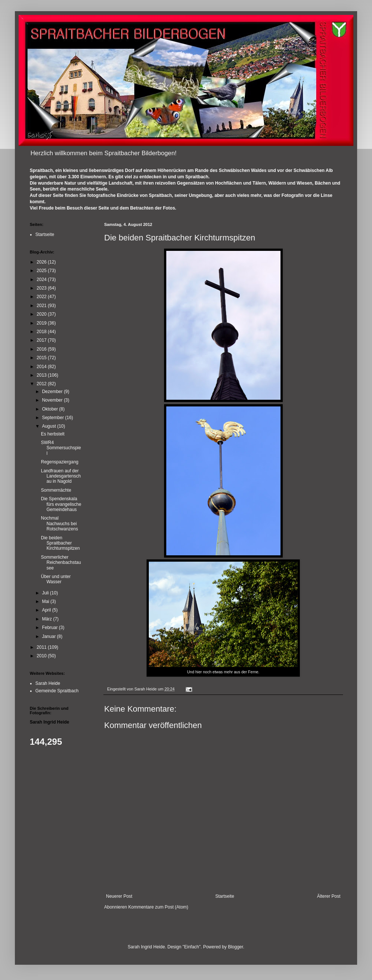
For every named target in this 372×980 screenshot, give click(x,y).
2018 (42, 332)
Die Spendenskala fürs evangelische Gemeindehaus (61, 504)
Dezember (53, 392)
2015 (42, 358)
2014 (42, 367)
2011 (42, 647)
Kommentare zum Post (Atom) (158, 907)
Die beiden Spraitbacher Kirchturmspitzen (60, 543)
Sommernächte (56, 490)
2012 (42, 384)
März (48, 619)
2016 (42, 349)
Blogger (236, 947)
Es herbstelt (53, 434)
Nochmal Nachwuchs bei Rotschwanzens (60, 523)
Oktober (51, 409)
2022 (42, 297)
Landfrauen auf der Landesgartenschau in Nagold (61, 476)
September (54, 418)
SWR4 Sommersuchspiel (61, 448)
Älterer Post (329, 896)
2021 (42, 306)
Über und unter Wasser (56, 579)
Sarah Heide (48, 683)
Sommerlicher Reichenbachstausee (61, 563)
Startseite (225, 896)
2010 (42, 656)
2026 (42, 262)
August (50, 426)
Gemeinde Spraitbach (57, 691)
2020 (42, 314)
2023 (42, 288)
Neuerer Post (119, 896)
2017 (42, 340)
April (47, 610)
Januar (49, 636)
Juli (46, 593)
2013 (42, 375)
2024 (42, 280)
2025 (42, 271)
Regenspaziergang (60, 462)
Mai (46, 601)
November (53, 400)
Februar (50, 628)
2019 (42, 323)
